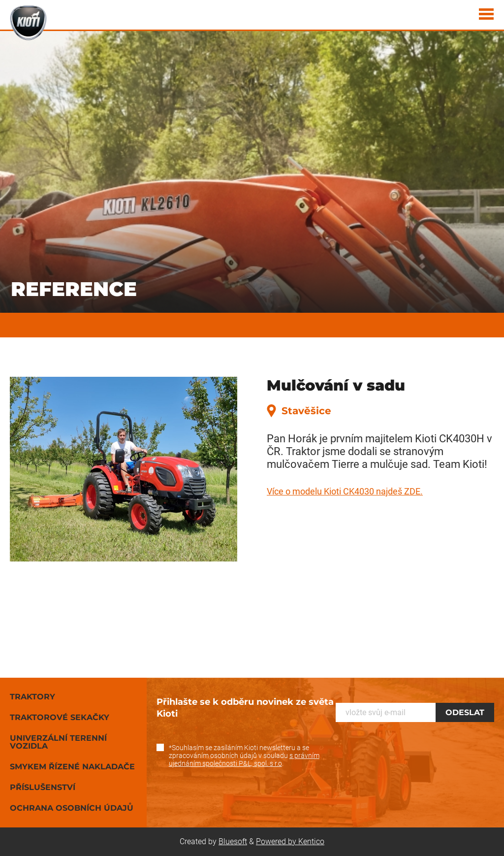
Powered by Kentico (290, 841)
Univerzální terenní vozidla (58, 742)
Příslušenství (43, 787)
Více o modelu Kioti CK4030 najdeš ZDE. (345, 491)
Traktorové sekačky (60, 717)
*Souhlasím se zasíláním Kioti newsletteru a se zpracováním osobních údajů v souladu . (244, 756)
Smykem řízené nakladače (72, 767)
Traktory (32, 697)
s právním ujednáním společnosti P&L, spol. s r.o (244, 759)
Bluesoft (233, 841)
